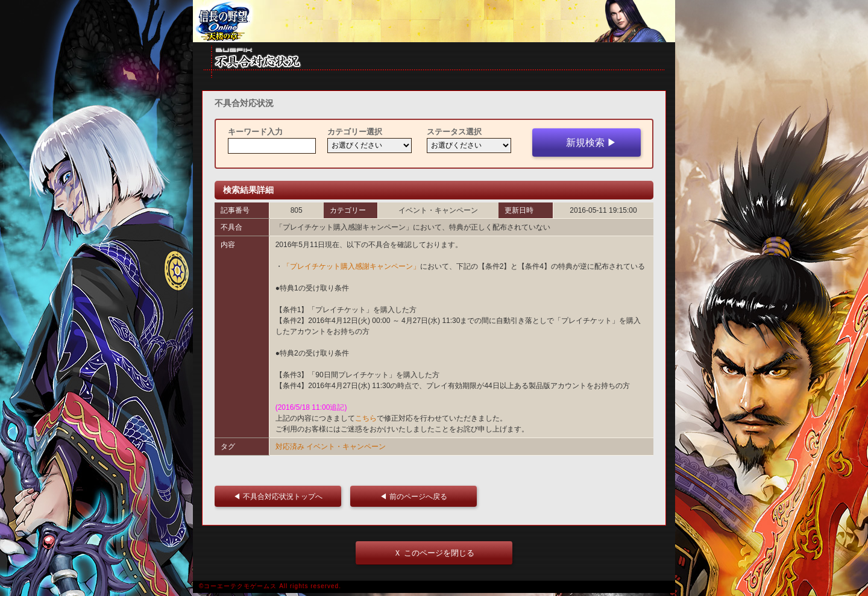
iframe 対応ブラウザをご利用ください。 (434, 21)
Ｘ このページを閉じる (434, 553)
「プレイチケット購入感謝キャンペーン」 (351, 266)
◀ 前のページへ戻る (417, 496)
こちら (366, 418)
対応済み (290, 447)
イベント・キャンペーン (346, 447)
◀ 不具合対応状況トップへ (281, 496)
